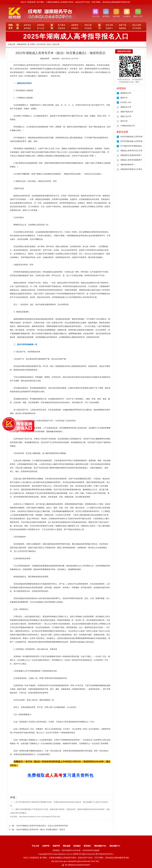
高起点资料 (137, 25)
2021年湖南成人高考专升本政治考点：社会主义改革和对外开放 (42, 826)
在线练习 (109, 28)
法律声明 (46, 846)
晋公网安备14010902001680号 (76, 865)
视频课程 (122, 28)
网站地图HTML (100, 846)
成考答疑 (27, 28)
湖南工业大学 (126, 116)
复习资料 (31, 44)
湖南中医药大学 (127, 112)
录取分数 (88, 25)
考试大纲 (109, 25)
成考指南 (41, 25)
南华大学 (124, 121)
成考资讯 (27, 25)
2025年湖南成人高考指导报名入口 (76, 36)
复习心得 (41, 28)
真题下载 (122, 25)
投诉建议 (77, 846)
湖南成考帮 (21, 44)
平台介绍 (35, 846)
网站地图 (67, 846)
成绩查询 (75, 25)
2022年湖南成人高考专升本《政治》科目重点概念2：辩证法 (41, 830)
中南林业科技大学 (128, 126)
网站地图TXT (115, 846)
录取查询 (62, 28)
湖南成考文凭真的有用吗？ (131, 155)
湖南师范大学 (126, 93)
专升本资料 (137, 28)
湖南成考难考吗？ (128, 165)
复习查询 (62, 25)
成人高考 (27, 65)
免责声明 (56, 846)
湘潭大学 (124, 98)
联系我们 (87, 846)
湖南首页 (11, 27)
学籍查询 (75, 28)
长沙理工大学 (126, 102)
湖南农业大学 (126, 107)
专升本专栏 (41, 44)
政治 (49, 44)
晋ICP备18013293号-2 (105, 854)
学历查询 (88, 28)
